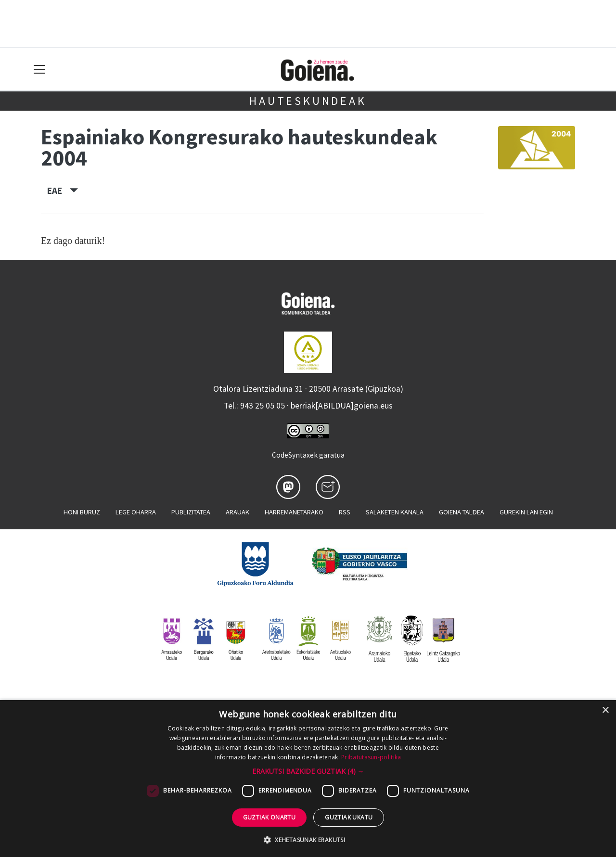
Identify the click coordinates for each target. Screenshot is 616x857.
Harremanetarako (294, 512)
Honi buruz (82, 512)
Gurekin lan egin (526, 512)
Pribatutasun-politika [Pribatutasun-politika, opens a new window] (371, 757)
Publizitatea (191, 512)
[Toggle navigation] (40, 70)
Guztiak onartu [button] (269, 817)
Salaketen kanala (395, 512)
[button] (308, 771)
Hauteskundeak (308, 101)
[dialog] (308, 779)
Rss (345, 512)
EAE (63, 191)
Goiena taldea (462, 512)
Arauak (237, 512)
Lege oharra (136, 512)
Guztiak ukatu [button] (349, 817)
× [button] (605, 710)
